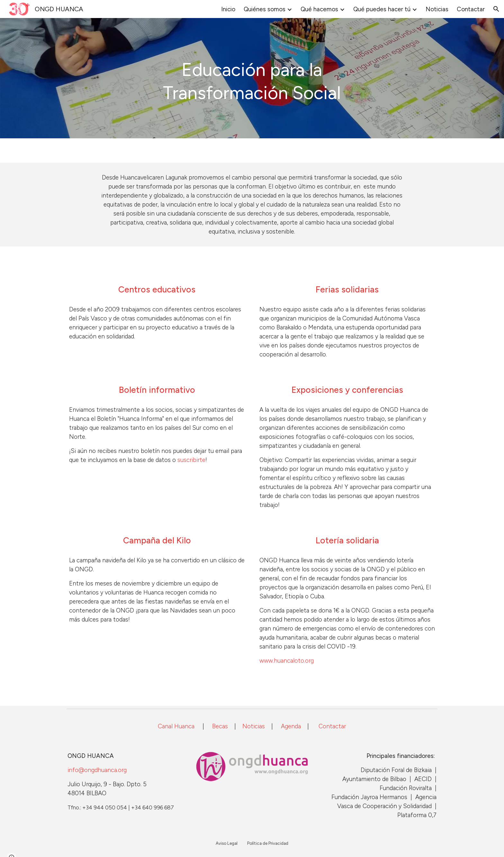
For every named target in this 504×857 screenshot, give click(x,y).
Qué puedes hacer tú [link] (382, 9)
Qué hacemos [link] (319, 9)
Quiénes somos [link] (265, 9)
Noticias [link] (437, 9)
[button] (496, 9)
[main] (252, 78)
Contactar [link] (471, 9)
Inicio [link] (228, 9)
